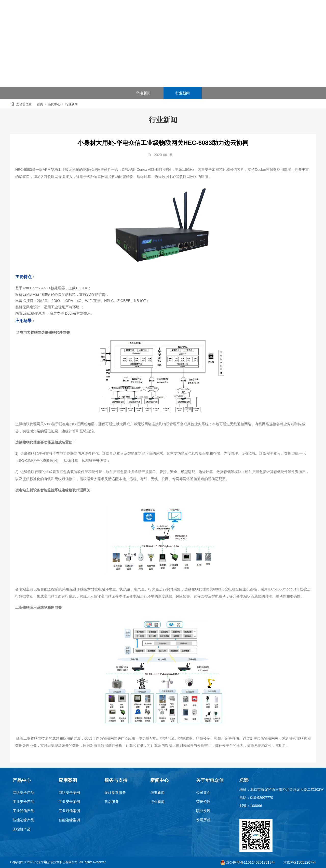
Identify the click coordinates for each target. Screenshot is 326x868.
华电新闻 (143, 93)
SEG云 (173, 13)
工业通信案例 (69, 811)
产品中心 (119, 13)
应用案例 (146, 13)
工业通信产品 (23, 811)
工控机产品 (22, 829)
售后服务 (112, 802)
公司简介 (203, 793)
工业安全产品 (23, 802)
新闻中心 (227, 13)
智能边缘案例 (69, 820)
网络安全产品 (23, 793)
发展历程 (203, 820)
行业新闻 (183, 93)
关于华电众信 (254, 13)
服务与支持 (200, 13)
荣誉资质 (203, 802)
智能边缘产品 (23, 820)
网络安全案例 (69, 793)
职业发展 (203, 811)
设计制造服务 (115, 793)
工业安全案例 (69, 802)
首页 (92, 13)
